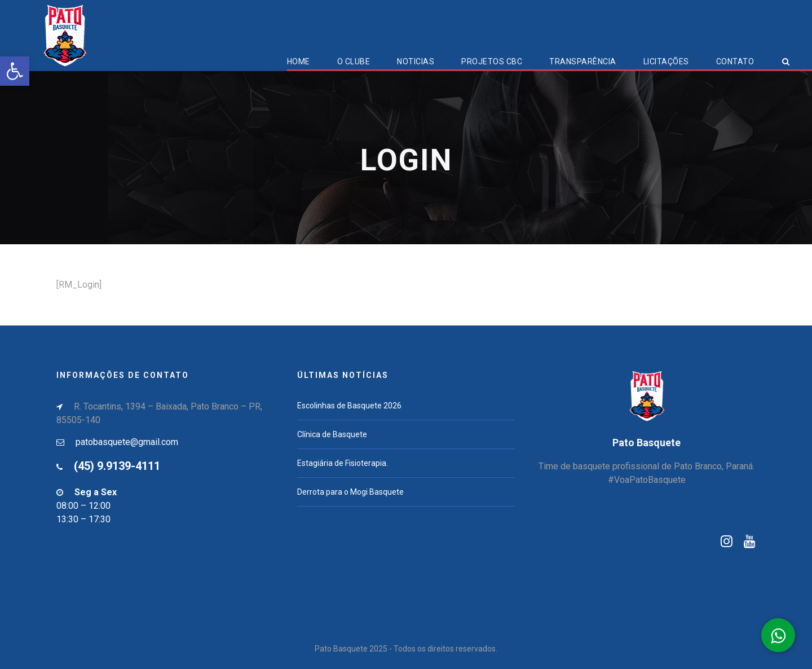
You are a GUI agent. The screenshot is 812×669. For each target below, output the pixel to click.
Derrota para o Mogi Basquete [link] (350, 492)
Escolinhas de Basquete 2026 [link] (349, 406)
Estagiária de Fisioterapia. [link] (343, 463)
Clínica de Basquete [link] (332, 434)
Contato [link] (735, 61)
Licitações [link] (666, 61)
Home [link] (299, 61)
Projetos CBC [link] (492, 61)
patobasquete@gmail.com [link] (127, 442)
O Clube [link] (354, 61)
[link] (15, 71)
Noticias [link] (416, 61)
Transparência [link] (583, 61)
